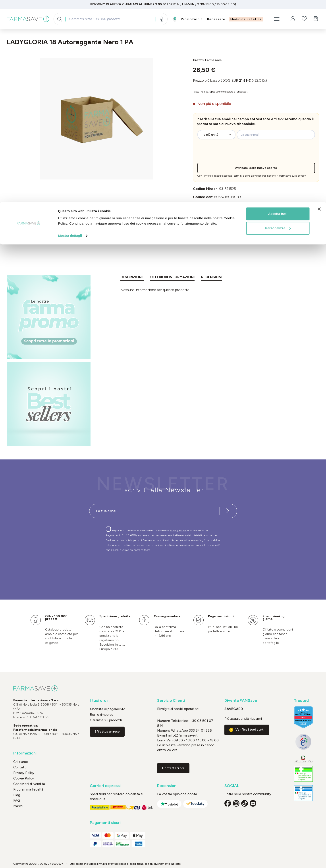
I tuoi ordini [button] (100, 701)
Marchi (18, 806)
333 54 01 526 (200, 730)
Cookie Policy (24, 778)
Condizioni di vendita (29, 784)
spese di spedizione (131, 864)
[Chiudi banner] (319, 7)
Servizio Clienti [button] (171, 701)
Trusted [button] (301, 701)
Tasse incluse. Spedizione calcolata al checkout (220, 92)
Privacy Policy (178, 530)
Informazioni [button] (25, 753)
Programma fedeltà (28, 789)
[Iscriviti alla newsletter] (228, 511)
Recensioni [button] (167, 786)
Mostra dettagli (70, 34)
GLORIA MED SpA (238, 205)
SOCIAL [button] (232, 786)
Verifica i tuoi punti (250, 730)
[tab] (132, 278)
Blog (17, 795)
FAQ (17, 800)
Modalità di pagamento (108, 709)
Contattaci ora (173, 768)
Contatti (20, 767)
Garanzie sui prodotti (106, 720)
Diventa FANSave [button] (241, 701)
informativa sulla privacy (292, 176)
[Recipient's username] (154, 511)
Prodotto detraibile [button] (208, 221)
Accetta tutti (278, 12)
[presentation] (234, 154)
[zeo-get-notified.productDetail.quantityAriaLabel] (216, 135)
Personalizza (278, 26)
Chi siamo (21, 762)
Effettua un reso (107, 732)
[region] (96, 119)
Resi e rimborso (102, 715)
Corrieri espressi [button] (105, 786)
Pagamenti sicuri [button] (105, 823)
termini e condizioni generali (250, 176)
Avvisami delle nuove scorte (256, 168)
